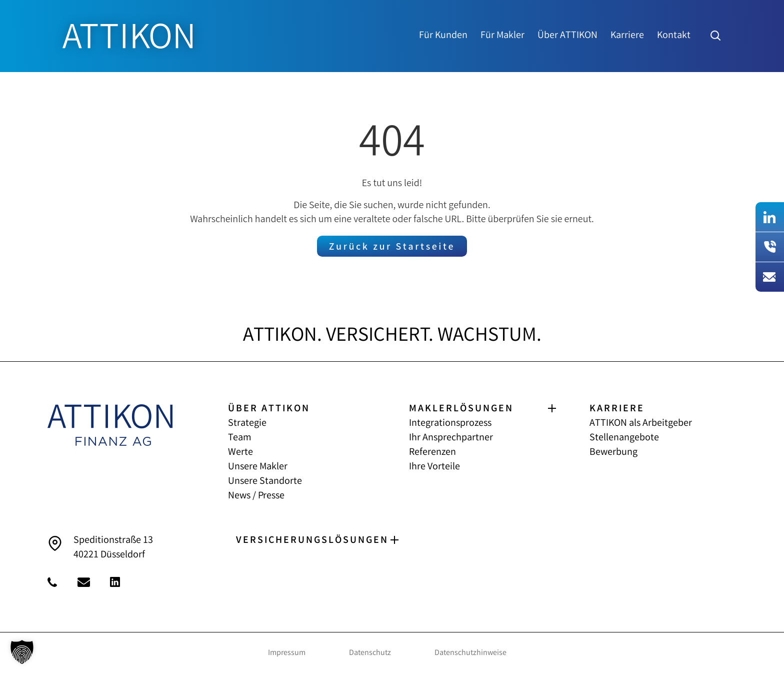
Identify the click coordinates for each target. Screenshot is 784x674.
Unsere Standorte (265, 482)
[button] (22, 652)
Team (240, 438)
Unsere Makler (258, 467)
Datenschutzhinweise (470, 653)
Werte (240, 453)
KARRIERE (617, 409)
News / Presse (256, 496)
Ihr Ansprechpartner (451, 438)
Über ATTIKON (567, 36)
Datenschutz (370, 653)
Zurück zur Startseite (392, 247)
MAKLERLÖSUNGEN (461, 409)
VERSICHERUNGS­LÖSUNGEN (312, 541)
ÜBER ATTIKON (269, 409)
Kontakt (674, 36)
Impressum (287, 653)
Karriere (627, 36)
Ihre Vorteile (434, 467)
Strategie (247, 424)
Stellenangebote (624, 438)
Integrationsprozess (450, 424)
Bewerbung (613, 453)
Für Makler (502, 36)
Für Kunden (443, 36)
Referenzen (432, 453)
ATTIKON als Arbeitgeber (641, 424)
